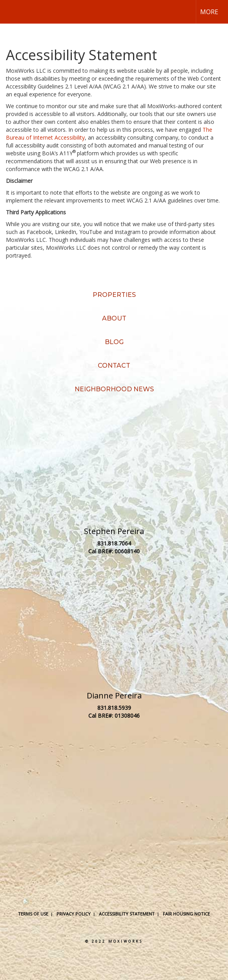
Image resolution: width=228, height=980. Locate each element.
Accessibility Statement (127, 914)
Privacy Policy (74, 914)
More (209, 12)
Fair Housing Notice (186, 914)
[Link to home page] (13, 12)
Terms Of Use (33, 914)
